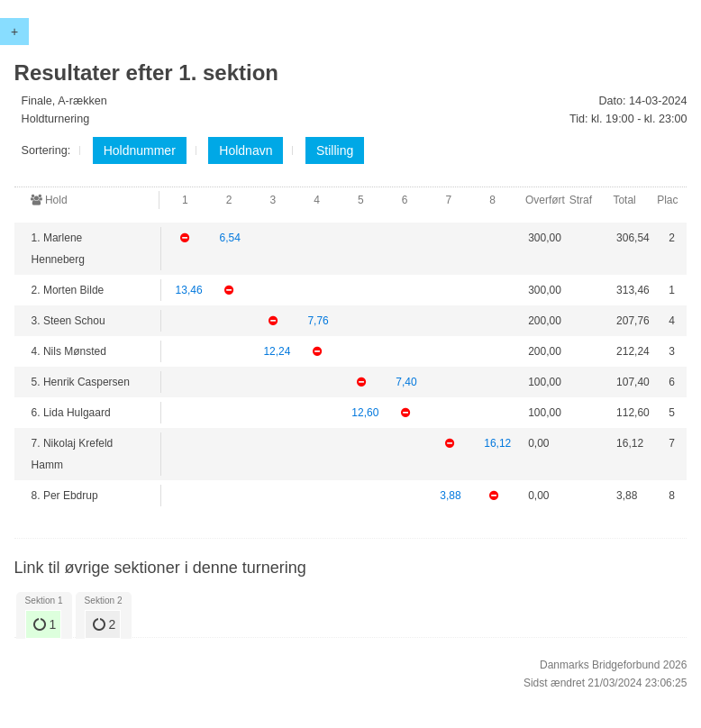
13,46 (189, 290)
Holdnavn (246, 150)
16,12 (497, 443)
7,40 (406, 382)
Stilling (335, 150)
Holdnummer (140, 150)
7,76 (318, 321)
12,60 (365, 413)
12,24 (277, 351)
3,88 (450, 496)
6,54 (229, 238)
